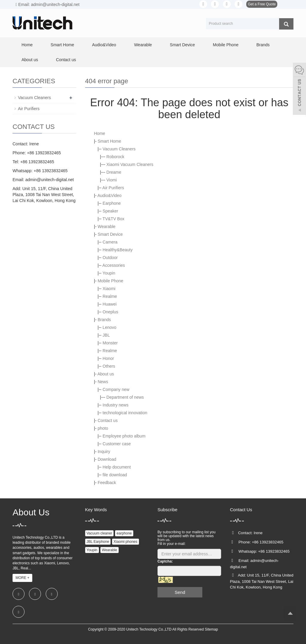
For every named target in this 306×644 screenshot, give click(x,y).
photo (103, 428)
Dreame (114, 172)
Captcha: (165, 561)
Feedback (107, 483)
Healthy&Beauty (117, 250)
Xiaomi (109, 289)
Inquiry (104, 452)
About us (30, 60)
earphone (124, 533)
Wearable (143, 45)
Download (107, 459)
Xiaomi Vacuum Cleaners (130, 164)
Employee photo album (124, 436)
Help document (117, 467)
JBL (106, 335)
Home (27, 45)
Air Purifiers (113, 188)
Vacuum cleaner (100, 533)
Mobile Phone (226, 45)
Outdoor (110, 258)
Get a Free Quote (262, 4)
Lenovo (109, 327)
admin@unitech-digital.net (50, 180)
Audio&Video (104, 45)
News (103, 382)
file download (115, 475)
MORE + (22, 578)
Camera (110, 242)
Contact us (66, 60)
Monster (110, 343)
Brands (263, 45)
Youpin (109, 273)
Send (180, 592)
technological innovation (125, 413)
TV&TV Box (113, 219)
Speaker (110, 211)
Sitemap (211, 629)
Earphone (112, 203)
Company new (116, 389)
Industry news (115, 405)
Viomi (112, 180)
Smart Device (182, 45)
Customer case (117, 444)
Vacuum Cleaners (119, 149)
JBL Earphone (98, 542)
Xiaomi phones (125, 542)
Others (109, 366)
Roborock (115, 157)
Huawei (110, 304)
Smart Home (62, 45)
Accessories (114, 265)
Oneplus (110, 312)
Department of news (125, 397)
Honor (108, 358)
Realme (110, 296)
